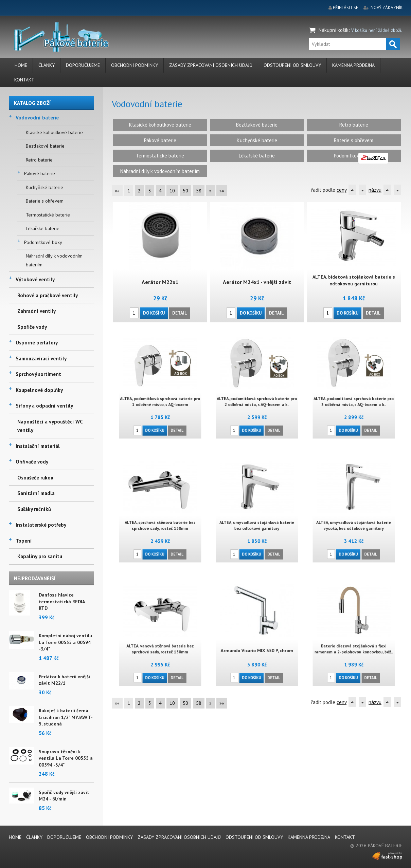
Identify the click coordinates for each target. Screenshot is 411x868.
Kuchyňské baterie (44, 187)
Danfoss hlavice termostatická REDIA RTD (62, 601)
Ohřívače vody (32, 462)
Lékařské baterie (43, 228)
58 (199, 191)
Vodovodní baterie (37, 118)
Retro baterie (39, 160)
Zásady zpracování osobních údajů (211, 65)
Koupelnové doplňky (39, 390)
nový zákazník (387, 8)
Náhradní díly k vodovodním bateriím (54, 260)
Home (21, 65)
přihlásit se (346, 8)
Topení (24, 541)
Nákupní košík (334, 30)
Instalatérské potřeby (41, 525)
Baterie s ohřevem (45, 201)
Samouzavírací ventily (41, 358)
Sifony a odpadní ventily (44, 406)
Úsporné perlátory (37, 343)
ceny (342, 190)
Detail (180, 313)
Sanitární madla (36, 493)
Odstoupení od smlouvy (292, 65)
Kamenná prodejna (353, 65)
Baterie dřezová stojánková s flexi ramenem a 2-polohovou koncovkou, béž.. (354, 644)
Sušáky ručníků (34, 509)
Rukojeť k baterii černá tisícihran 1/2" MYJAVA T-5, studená (66, 717)
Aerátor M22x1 (160, 282)
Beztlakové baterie (45, 146)
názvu (375, 190)
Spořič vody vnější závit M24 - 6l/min (64, 796)
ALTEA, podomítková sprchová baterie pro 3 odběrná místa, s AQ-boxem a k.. (354, 397)
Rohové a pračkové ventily (48, 295)
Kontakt (24, 80)
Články (47, 65)
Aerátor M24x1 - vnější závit (257, 282)
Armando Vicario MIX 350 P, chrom (257, 645)
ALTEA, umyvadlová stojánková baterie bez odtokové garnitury (257, 521)
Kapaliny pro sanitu (40, 556)
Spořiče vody (32, 327)
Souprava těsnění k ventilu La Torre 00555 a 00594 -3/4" (66, 758)
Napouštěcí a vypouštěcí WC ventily (50, 426)
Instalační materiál (38, 446)
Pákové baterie (40, 173)
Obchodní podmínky (135, 65)
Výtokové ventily (35, 279)
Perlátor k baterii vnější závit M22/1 (64, 680)
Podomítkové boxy (43, 242)
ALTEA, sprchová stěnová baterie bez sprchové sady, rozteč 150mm (160, 521)
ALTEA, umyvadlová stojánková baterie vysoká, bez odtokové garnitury (354, 521)
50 (185, 191)
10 (172, 191)
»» (222, 191)
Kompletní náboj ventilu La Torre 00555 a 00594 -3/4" (65, 642)
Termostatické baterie (48, 215)
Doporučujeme (83, 65)
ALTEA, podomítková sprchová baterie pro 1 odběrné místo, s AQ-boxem (160, 397)
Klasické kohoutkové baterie (54, 132)
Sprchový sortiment (38, 374)
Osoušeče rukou (35, 478)
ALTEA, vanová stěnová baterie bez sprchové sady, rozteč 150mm (160, 644)
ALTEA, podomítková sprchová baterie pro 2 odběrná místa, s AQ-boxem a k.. (257, 397)
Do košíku (154, 313)
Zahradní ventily (37, 311)
